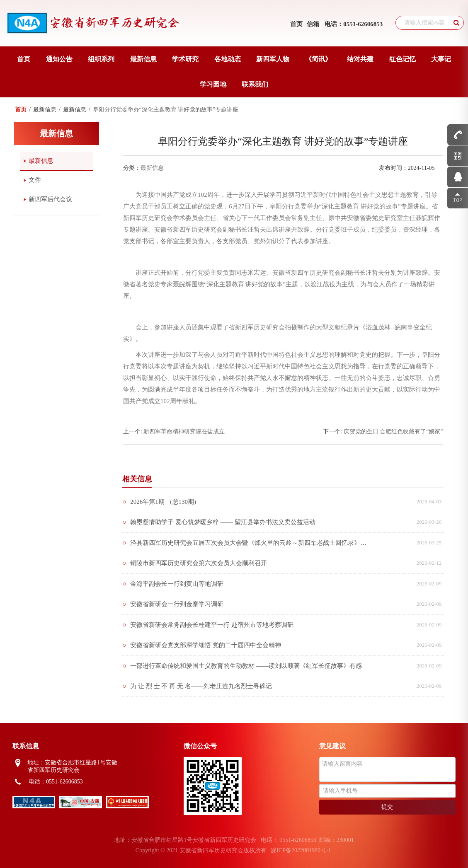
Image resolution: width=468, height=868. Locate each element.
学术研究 (185, 59)
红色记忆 (403, 59)
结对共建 (360, 59)
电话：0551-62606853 (354, 24)
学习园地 (213, 84)
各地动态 (228, 59)
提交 (387, 807)
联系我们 (255, 84)
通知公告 (59, 59)
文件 (35, 180)
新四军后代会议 (50, 199)
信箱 (313, 24)
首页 (296, 24)
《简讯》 (318, 59)
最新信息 (143, 59)
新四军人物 (273, 59)
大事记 (441, 59)
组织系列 (101, 59)
